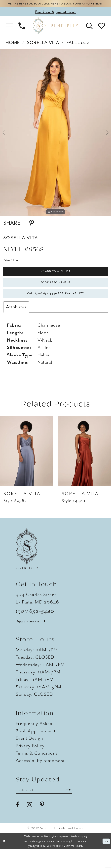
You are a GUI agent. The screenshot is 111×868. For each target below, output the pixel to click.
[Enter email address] (52, 808)
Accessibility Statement (40, 777)
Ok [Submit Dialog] (105, 860)
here (80, 864)
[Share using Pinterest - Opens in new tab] (32, 230)
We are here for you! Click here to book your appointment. (55, 7)
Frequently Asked (34, 740)
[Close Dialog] (5, 860)
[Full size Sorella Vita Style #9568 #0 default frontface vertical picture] (55, 139)
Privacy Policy (30, 762)
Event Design (29, 755)
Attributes (16, 324)
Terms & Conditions (37, 770)
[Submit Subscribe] (83, 808)
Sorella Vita (43, 49)
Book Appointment (56, 295)
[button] (10, 32)
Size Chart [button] (14, 268)
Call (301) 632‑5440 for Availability (56, 309)
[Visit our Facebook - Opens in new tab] (18, 823)
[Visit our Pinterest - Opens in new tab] (42, 823)
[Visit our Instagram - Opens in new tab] (30, 823)
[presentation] (26, 468)
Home (13, 49)
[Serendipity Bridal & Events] (55, 32)
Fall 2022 (78, 49)
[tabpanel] (55, 139)
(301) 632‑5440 (35, 628)
